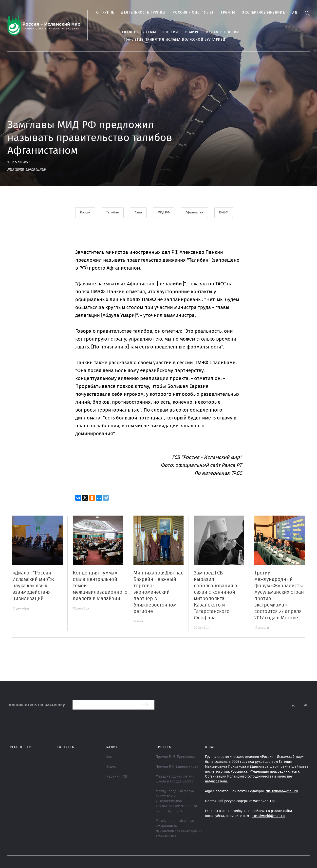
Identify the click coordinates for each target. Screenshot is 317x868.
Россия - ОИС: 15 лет (193, 13)
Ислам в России (223, 32)
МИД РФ (164, 213)
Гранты (228, 13)
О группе (105, 13)
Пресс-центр (19, 747)
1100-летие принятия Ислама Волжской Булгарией (174, 40)
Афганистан (194, 213)
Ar (295, 13)
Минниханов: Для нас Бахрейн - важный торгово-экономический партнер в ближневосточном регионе (158, 592)
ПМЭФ (224, 213)
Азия (138, 213)
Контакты (66, 747)
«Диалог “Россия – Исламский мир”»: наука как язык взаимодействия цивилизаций (34, 586)
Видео (111, 767)
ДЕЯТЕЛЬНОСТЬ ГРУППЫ (143, 13)
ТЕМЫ (151, 32)
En (283, 13)
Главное (130, 32)
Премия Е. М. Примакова (175, 757)
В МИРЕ (192, 32)
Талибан (113, 213)
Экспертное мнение (262, 13)
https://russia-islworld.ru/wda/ (27, 169)
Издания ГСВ (117, 777)
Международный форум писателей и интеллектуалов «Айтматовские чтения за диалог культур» (176, 801)
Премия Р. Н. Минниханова (177, 767)
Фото (110, 757)
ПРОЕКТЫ (164, 747)
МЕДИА (112, 747)
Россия (171, 32)
